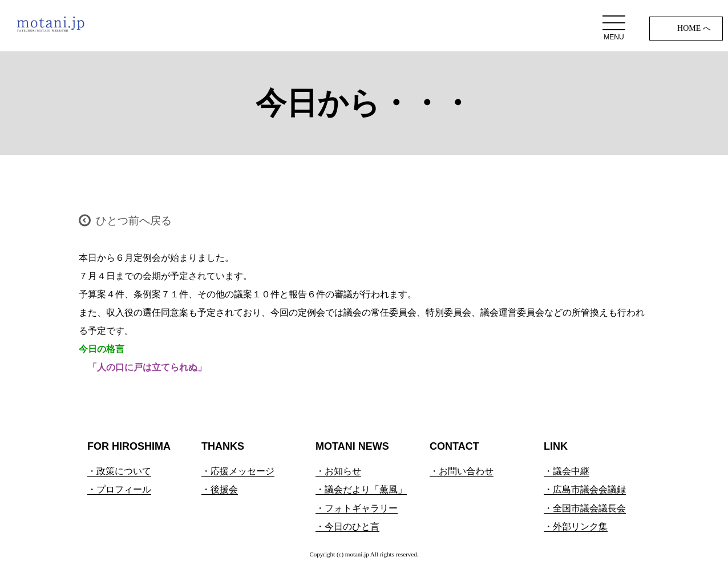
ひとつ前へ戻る (134, 221)
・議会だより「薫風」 (361, 489)
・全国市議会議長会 (585, 508)
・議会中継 (567, 471)
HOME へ (694, 28)
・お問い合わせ (462, 471)
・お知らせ (338, 471)
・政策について (119, 471)
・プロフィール (119, 489)
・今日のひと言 (347, 526)
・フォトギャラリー (357, 508)
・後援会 (220, 489)
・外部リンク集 (576, 526)
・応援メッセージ (238, 471)
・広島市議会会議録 (585, 489)
